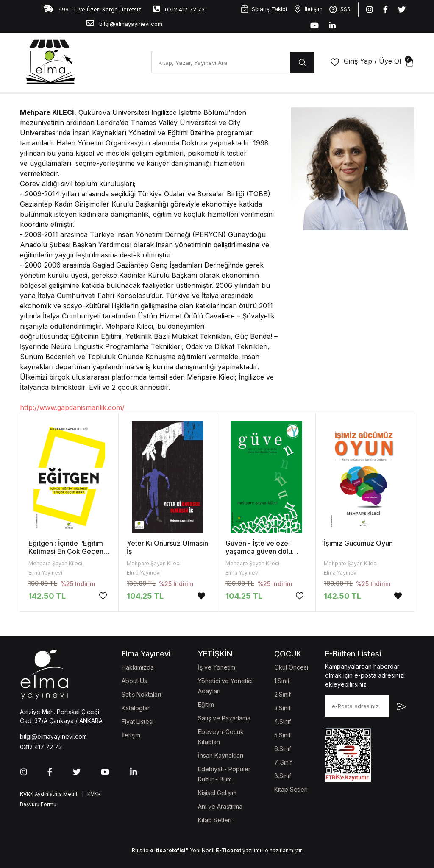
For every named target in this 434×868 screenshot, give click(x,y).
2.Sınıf (282, 694)
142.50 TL (47, 596)
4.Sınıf (283, 721)
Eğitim (206, 705)
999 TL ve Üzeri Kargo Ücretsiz (92, 9)
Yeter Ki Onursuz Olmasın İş (167, 547)
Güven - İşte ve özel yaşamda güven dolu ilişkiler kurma (259, 551)
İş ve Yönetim (217, 667)
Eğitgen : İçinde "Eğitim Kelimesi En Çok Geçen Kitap (66, 551)
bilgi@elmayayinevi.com (124, 23)
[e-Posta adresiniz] (357, 706)
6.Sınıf (283, 749)
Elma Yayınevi (45, 573)
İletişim (308, 9)
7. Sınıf (283, 762)
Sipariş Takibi (264, 9)
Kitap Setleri (215, 820)
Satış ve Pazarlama (224, 718)
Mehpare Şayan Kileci (55, 563)
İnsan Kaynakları (221, 755)
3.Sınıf (282, 708)
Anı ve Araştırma (220, 806)
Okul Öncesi (291, 667)
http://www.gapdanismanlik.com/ (72, 407)
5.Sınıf (282, 735)
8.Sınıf (283, 776)
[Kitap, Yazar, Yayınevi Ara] (221, 62)
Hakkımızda (138, 667)
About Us (134, 681)
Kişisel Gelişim (217, 793)
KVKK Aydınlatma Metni (49, 794)
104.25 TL (145, 596)
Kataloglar (136, 708)
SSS (340, 9)
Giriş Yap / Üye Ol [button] (372, 61)
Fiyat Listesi (138, 721)
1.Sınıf (282, 681)
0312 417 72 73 (179, 9)
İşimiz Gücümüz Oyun (358, 543)
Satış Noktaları (141, 694)
